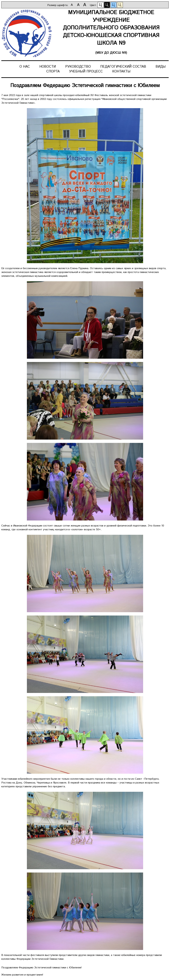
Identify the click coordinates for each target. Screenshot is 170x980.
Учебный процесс (86, 72)
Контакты (121, 72)
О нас (25, 67)
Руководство (78, 67)
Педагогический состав (123, 67)
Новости (48, 67)
